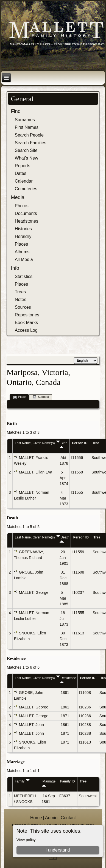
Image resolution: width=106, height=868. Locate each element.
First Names (27, 127)
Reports (23, 166)
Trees (20, 292)
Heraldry (23, 236)
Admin (51, 818)
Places (21, 244)
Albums (22, 252)
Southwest (88, 796)
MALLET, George (34, 592)
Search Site (26, 150)
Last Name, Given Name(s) (37, 443)
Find (16, 111)
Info (15, 268)
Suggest (41, 397)
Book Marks (26, 323)
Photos (22, 206)
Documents (26, 213)
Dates (21, 173)
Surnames (25, 120)
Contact (68, 818)
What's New (26, 158)
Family (22, 781)
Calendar (24, 181)
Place (19, 397)
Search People (29, 135)
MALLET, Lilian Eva (36, 472)
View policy (26, 840)
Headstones (26, 221)
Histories (23, 229)
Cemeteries (26, 189)
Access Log (26, 330)
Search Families (31, 143)
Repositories (27, 315)
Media (18, 197)
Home (36, 818)
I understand (58, 850)
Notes (21, 300)
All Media (24, 259)
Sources (23, 307)
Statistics (24, 276)
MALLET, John (31, 725)
